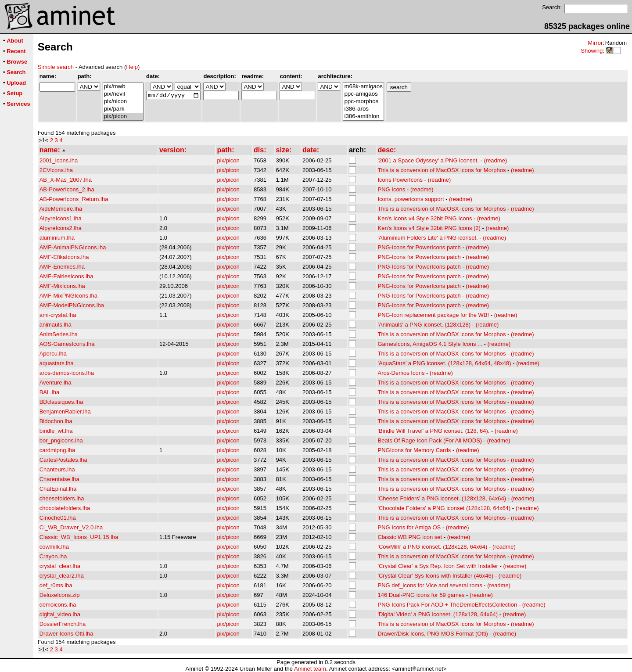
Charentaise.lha (59, 479)
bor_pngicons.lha (61, 440)
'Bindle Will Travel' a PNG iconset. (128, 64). (433, 431)
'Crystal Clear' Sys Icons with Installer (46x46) (435, 576)
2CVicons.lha (56, 170)
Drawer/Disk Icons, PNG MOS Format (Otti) (433, 634)
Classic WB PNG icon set (410, 537)
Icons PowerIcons (400, 180)
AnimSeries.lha (59, 334)
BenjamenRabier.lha (65, 411)
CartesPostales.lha (63, 460)
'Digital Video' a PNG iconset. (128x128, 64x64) (438, 614)
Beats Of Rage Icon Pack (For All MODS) (430, 440)
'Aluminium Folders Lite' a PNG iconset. (427, 238)
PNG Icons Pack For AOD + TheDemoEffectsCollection (447, 605)
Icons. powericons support (411, 199)
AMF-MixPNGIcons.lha (68, 296)
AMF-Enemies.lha (62, 267)
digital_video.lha (60, 614)
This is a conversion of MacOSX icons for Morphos (442, 170)
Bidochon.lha (56, 421)
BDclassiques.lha (61, 402)
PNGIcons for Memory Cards (414, 450)
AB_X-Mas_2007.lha (66, 180)
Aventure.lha (56, 383)
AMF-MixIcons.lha (62, 286)
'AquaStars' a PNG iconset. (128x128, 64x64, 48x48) (444, 363)
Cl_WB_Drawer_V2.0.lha (71, 527)
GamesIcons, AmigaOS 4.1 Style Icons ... (430, 344)
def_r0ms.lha (56, 585)
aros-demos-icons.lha (67, 373)
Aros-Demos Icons (401, 373)
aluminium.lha (57, 238)
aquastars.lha (57, 363)
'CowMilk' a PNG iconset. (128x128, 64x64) (432, 547)
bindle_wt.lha (56, 431)
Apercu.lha (53, 354)
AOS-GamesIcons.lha (67, 344)
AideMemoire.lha (61, 209)
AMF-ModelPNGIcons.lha (72, 305)
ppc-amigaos (363, 94)
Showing (592, 51)
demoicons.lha (58, 605)
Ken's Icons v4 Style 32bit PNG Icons (425, 218)
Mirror (595, 43)
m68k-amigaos (363, 87)
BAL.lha (50, 392)
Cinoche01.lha (58, 518)
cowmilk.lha (54, 547)
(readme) (495, 160)
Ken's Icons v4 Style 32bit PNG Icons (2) (429, 228)
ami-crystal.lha (58, 315)
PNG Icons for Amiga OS (409, 527)
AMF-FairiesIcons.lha (66, 276)
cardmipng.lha (57, 450)
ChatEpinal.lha (58, 489)
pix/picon (123, 117)
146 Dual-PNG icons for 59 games (421, 595)
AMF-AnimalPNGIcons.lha (73, 247)
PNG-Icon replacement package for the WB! (433, 315)
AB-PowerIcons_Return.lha (74, 199)
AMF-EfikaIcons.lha (64, 257)
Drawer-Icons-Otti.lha (66, 634)
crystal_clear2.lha (62, 576)
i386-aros (363, 109)
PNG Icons (391, 189)
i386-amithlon (363, 117)
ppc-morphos (363, 102)
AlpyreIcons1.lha (61, 218)
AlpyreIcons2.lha (61, 228)
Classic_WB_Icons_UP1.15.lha (79, 537)
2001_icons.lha (59, 160)
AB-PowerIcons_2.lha (67, 189)
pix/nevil (123, 94)
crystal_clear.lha (60, 566)
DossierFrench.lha (63, 624)
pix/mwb (123, 87)
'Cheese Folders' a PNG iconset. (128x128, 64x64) (442, 498)
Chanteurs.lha (57, 469)
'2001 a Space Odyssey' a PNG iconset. (428, 160)
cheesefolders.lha (62, 498)
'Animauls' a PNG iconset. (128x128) (424, 325)
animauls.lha (56, 325)
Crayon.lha (53, 556)
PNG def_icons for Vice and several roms (430, 585)
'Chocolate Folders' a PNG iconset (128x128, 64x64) (444, 508)
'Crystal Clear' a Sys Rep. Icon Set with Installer (438, 566)
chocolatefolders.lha (65, 508)
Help (132, 67)
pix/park (123, 109)
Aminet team (310, 669)
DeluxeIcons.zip (60, 595)
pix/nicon (123, 102)
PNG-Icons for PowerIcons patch (419, 247)
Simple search (56, 67)
